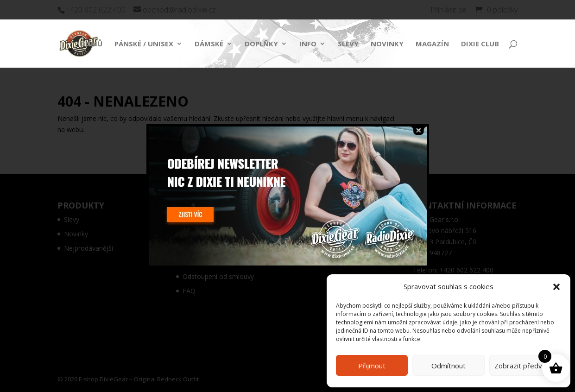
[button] (556, 287)
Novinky (387, 44)
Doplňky (261, 44)
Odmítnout (449, 366)
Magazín (432, 44)
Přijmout (372, 366)
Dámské (209, 44)
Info (308, 44)
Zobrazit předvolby (525, 366)
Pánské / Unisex (144, 44)
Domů (91, 44)
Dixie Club (480, 44)
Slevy (348, 44)
